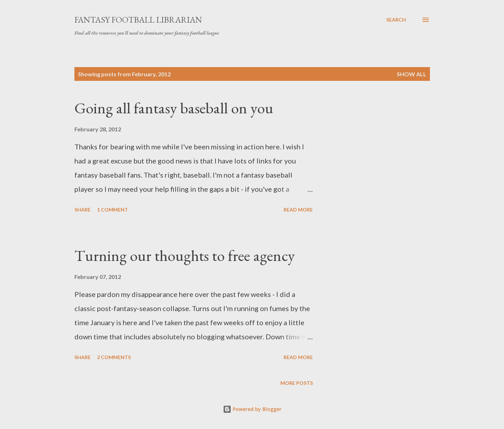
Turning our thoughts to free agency (185, 255)
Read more (298, 210)
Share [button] (83, 210)
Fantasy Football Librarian (138, 20)
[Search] (396, 20)
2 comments (114, 357)
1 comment (113, 210)
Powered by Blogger (252, 409)
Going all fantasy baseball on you (174, 108)
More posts (297, 383)
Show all (412, 74)
